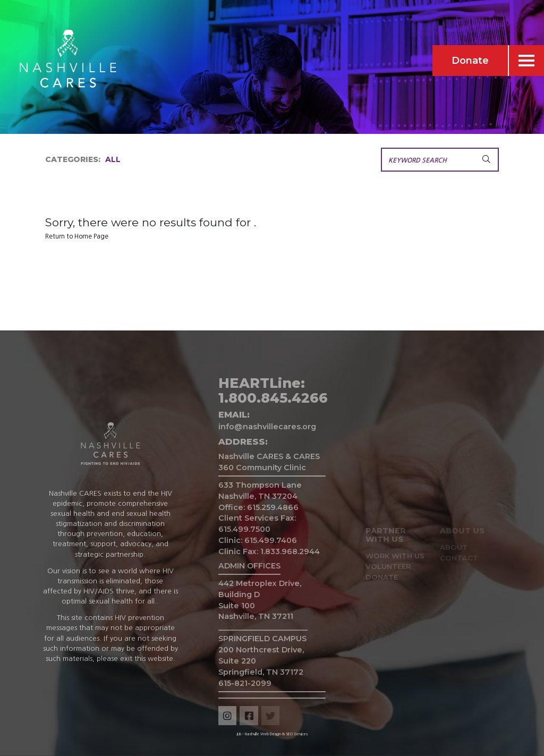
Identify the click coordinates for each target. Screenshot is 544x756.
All (113, 159)
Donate (470, 61)
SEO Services (297, 734)
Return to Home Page (77, 236)
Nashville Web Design (263, 734)
